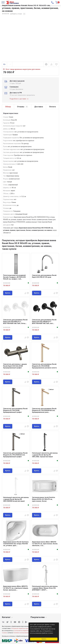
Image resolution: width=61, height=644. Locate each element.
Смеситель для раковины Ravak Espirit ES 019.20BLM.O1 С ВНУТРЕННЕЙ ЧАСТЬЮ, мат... (44, 322)
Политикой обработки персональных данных (25, 628)
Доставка (39, 107)
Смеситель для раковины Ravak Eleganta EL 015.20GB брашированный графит (15, 410)
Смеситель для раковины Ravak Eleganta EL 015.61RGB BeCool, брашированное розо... (44, 410)
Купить (8, 293)
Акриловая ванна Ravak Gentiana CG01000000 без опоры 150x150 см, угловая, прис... (16, 544)
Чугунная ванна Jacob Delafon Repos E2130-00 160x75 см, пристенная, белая (44, 499)
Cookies (5, 633)
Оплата (52, 107)
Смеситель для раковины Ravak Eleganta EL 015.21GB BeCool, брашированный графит (15, 455)
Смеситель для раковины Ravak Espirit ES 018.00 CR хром (44, 276)
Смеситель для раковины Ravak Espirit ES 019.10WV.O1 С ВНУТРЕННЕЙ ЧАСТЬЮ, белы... (15, 322)
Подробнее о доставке (19, 99)
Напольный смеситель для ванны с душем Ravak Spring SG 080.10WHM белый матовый (16, 499)
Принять (44, 639)
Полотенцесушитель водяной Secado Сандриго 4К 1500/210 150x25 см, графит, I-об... (14, 277)
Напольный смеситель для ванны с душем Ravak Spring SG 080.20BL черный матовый (45, 455)
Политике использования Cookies (24, 633)
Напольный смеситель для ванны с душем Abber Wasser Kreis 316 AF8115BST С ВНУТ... (45, 588)
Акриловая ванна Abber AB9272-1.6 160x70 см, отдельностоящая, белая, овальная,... (16, 588)
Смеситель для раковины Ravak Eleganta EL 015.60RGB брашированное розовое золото (44, 366)
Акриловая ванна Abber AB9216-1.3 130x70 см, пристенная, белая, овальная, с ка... (45, 544)
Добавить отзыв (16, 14)
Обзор (8, 107)
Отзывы (23, 107)
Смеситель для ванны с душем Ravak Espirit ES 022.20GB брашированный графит (15, 366)
